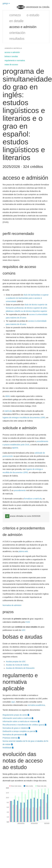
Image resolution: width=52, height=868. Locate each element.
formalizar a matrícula (33, 499)
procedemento (20, 490)
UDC (23, 630)
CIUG (28, 622)
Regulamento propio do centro (16, 715)
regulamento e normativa (15, 60)
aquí (13, 702)
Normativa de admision (12, 605)
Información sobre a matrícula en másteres (21, 721)
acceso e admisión (23, 27)
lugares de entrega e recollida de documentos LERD (24, 418)
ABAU (8, 396)
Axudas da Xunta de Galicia (17, 665)
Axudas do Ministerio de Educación (20, 668)
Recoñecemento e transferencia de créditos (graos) (24, 725)
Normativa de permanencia (15, 735)
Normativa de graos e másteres (16, 728)
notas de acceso (11, 65)
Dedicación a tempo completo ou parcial (20, 731)
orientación (17, 33)
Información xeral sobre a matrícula (18, 718)
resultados (17, 39)
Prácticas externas (11, 738)
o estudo (33, 15)
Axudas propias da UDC (16, 662)
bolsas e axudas (11, 56)
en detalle (16, 21)
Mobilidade (8, 748)
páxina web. (23, 551)
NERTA (15, 448)
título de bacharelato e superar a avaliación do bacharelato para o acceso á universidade (27, 298)
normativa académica (36, 705)
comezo (15, 15)
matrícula (8, 411)
